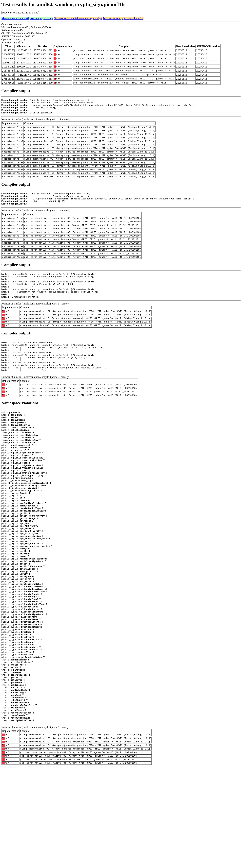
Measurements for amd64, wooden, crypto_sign (27, 18)
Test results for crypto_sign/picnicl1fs (123, 18)
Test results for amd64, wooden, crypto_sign (78, 18)
